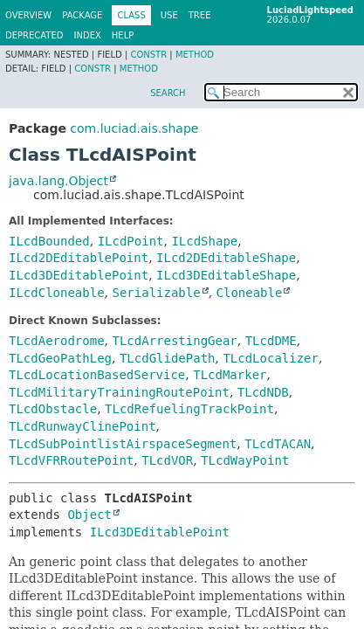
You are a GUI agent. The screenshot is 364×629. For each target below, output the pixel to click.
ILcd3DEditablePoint (79, 275)
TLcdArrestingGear (174, 341)
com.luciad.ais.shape (134, 128)
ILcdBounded (49, 241)
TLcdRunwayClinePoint (82, 426)
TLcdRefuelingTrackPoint (189, 409)
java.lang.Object (58, 181)
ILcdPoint (131, 241)
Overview (28, 15)
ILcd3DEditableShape (226, 275)
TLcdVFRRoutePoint (71, 460)
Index (88, 35)
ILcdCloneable (57, 293)
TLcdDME (271, 341)
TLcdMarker (230, 375)
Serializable (156, 293)
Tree (200, 15)
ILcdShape (204, 241)
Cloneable (250, 293)
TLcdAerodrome (57, 341)
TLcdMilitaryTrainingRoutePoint (119, 392)
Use (169, 15)
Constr (148, 55)
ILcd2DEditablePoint (79, 258)
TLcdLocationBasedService (97, 375)
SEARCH (168, 93)
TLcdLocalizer (271, 358)
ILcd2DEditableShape (226, 258)
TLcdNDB (263, 392)
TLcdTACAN (278, 444)
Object (89, 515)
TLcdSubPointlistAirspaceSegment (123, 444)
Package (82, 15)
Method (195, 55)
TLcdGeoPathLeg (60, 358)
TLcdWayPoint (245, 460)
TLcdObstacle (53, 409)
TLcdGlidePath (168, 358)
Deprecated (34, 35)
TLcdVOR (167, 460)
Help (123, 35)
